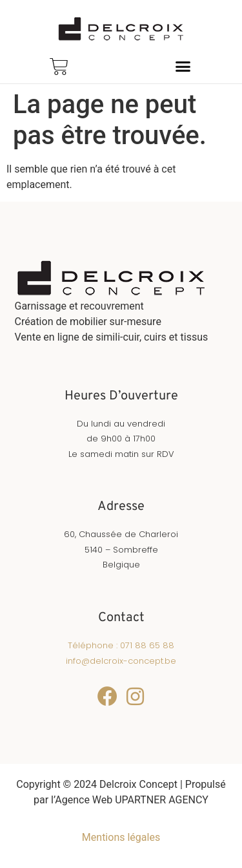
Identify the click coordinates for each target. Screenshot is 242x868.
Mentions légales (121, 837)
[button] (183, 66)
